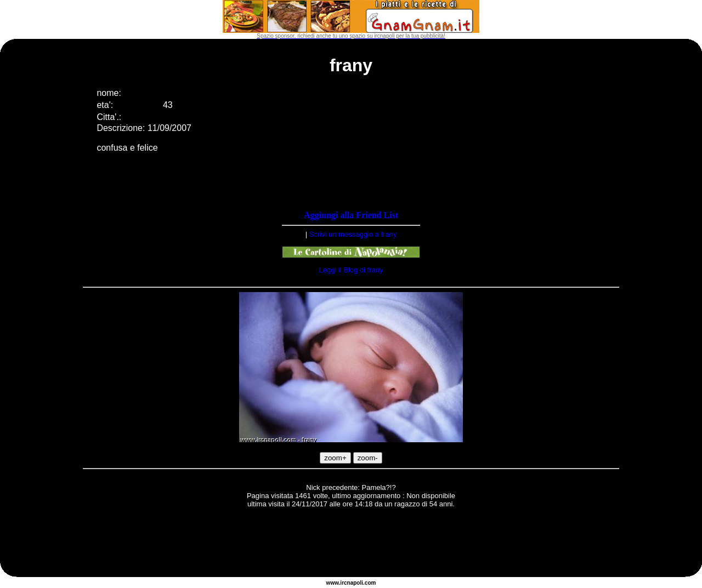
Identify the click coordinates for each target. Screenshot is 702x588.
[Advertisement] (351, 544)
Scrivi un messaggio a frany (353, 234)
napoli (355, 583)
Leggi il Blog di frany (351, 270)
